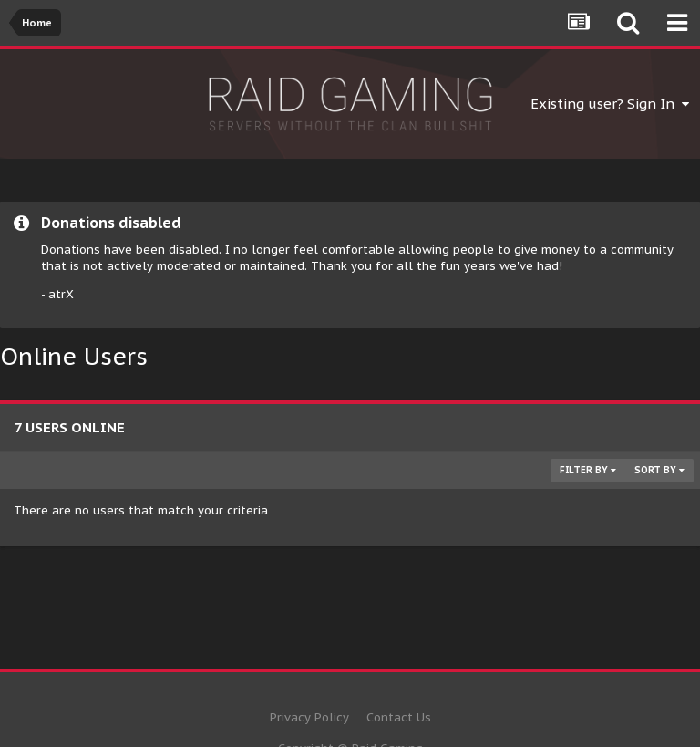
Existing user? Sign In (610, 104)
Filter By (588, 470)
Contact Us (399, 717)
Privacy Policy (309, 717)
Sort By (659, 470)
